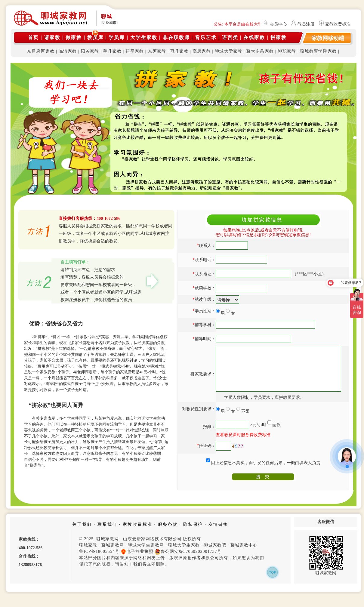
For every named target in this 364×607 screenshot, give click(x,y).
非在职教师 (176, 37)
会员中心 (278, 24)
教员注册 (306, 24)
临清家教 (68, 51)
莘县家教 (112, 51)
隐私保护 (193, 533)
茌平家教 (135, 51)
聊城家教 (88, 554)
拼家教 (279, 37)
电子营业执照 (137, 561)
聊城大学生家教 (184, 554)
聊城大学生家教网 (146, 554)
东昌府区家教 (41, 51)
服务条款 (168, 533)
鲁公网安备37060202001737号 (188, 561)
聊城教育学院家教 (319, 51)
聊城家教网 (113, 554)
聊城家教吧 (215, 554)
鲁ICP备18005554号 (99, 561)
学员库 (117, 37)
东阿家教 (157, 51)
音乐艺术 (206, 37)
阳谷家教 (90, 51)
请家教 (52, 37)
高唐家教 (202, 51)
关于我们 (82, 533)
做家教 (74, 37)
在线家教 (254, 37)
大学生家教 (144, 37)
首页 (33, 37)
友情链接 (218, 533)
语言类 (230, 37)
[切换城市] (109, 23)
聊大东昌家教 (260, 51)
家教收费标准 (338, 24)
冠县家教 (179, 51)
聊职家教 (287, 51)
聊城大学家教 (228, 51)
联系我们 (107, 533)
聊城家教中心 (244, 554)
